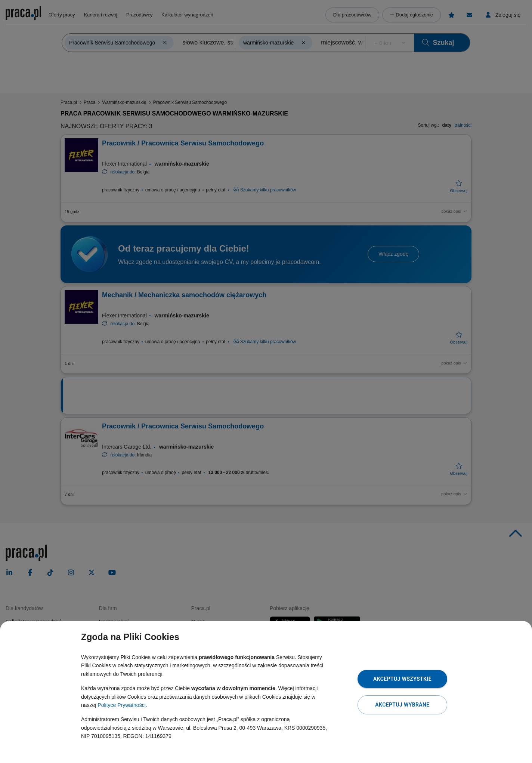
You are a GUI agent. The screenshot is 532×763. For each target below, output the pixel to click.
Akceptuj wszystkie (402, 679)
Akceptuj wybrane (402, 705)
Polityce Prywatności (121, 705)
